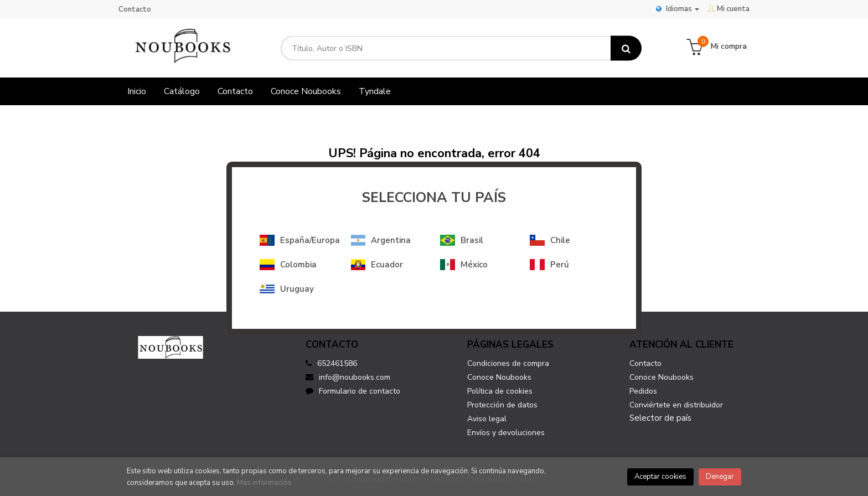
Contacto (135, 9)
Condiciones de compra (508, 363)
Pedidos (643, 391)
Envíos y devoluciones (506, 433)
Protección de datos (502, 405)
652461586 (337, 363)
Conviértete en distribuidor (676, 405)
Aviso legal (487, 419)
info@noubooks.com (348, 377)
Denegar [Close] (720, 477)
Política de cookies (500, 391)
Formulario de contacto (353, 391)
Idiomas (678, 9)
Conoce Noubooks (499, 377)
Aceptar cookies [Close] (660, 477)
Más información (264, 483)
